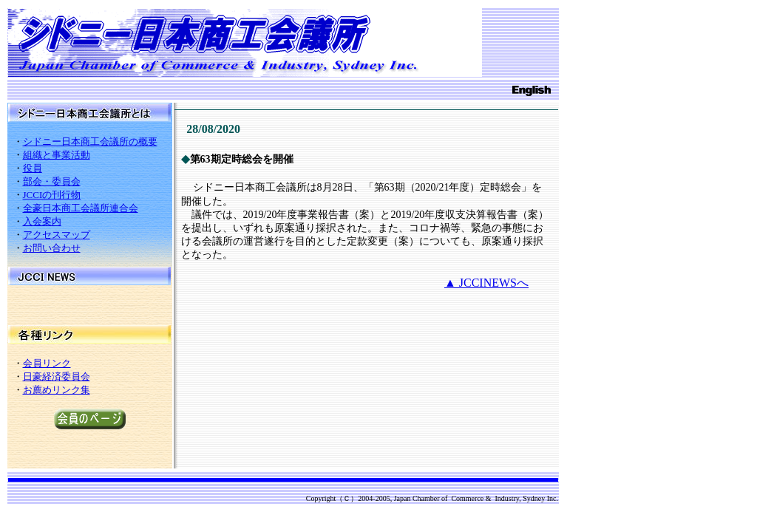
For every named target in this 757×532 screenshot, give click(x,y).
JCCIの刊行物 (52, 195)
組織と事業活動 (57, 155)
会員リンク (47, 363)
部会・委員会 (52, 181)
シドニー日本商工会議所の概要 (90, 141)
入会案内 (42, 221)
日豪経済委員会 (57, 376)
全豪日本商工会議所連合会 (81, 208)
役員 (33, 168)
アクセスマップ (57, 235)
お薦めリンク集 (57, 390)
